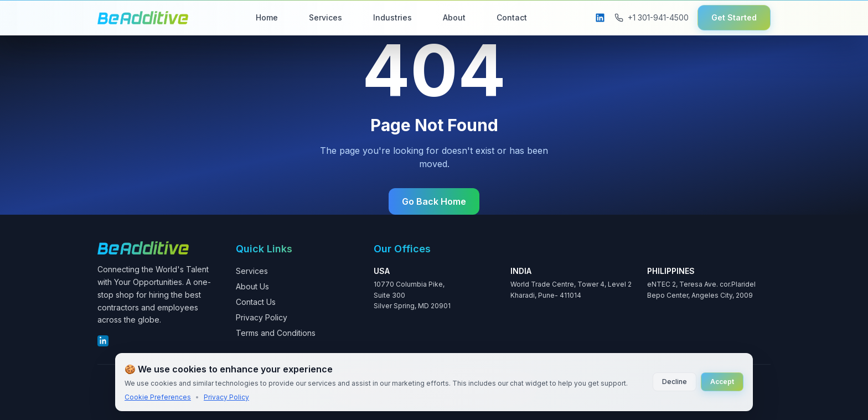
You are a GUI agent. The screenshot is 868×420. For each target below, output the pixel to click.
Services (325, 17)
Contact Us (256, 302)
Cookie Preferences (158, 397)
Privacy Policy (262, 317)
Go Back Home (434, 201)
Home (267, 17)
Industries (392, 17)
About (454, 17)
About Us (252, 286)
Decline (675, 382)
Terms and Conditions (276, 333)
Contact (512, 17)
